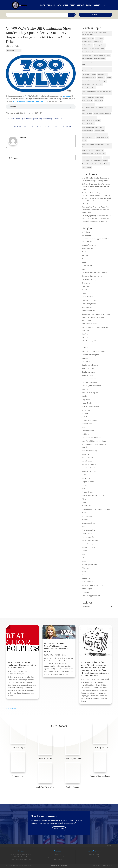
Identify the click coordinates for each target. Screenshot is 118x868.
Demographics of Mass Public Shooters (92, 84)
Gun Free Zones (87, 375)
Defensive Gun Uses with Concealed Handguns (94, 81)
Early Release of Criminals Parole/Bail (95, 327)
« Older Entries (11, 708)
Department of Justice (90, 324)
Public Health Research (88, 150)
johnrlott (13, 671)
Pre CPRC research (87, 42)
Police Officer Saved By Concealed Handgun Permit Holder (96, 146)
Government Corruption (90, 355)
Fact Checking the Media (89, 88)
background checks (89, 248)
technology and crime (89, 564)
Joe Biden (85, 417)
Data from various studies (89, 78)
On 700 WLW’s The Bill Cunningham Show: (39, 28)
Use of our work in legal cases (92, 585)
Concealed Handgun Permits (92, 276)
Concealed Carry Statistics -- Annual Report (93, 48)
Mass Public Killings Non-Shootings (91, 120)
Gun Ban (85, 358)
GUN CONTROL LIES (88, 101)
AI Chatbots (86, 232)
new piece (66, 96)
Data (59, 5)
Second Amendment (89, 530)
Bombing (85, 255)
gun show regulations (89, 382)
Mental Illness (103, 134)
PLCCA (84, 485)
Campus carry (87, 266)
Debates (109, 78)
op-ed (84, 475)
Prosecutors (86, 502)
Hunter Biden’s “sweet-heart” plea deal (28, 101)
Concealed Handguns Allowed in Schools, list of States (96, 55)
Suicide (84, 551)
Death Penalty (101, 78)
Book (84, 259)
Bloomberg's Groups (100, 45)
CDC (83, 269)
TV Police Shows (87, 582)
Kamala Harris (87, 424)
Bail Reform (86, 252)
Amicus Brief (86, 235)
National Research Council (91, 471)
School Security (98, 157)
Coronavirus (86, 283)
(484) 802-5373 (58, 859)
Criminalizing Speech (89, 304)
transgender (86, 578)
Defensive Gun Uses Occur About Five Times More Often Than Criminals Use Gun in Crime (95, 210)
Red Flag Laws (100, 150)
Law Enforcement (88, 431)
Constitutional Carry (102, 74)
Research (51, 5)
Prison (84, 499)
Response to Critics (89, 523)
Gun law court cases (89, 379)
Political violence (88, 492)
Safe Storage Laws (87, 157)
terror (84, 571)
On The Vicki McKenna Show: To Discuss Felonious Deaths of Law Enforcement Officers (96, 187)
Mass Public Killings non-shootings (94, 441)
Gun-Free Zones (99, 101)
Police (84, 488)
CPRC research (99, 38)
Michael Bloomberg (89, 464)
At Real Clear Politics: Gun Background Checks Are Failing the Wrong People (22, 665)
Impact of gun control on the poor (102, 114)
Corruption (86, 286)
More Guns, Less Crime (88, 137)
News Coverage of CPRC (102, 137)
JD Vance (85, 413)
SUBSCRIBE (59, 829)
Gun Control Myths (88, 372)
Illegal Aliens (86, 400)
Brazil (84, 262)
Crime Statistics (87, 297)
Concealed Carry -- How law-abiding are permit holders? (97, 52)
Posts (43, 5)
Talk (83, 558)
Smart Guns (106, 157)
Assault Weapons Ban (88, 38)
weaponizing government (91, 596)
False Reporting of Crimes (91, 341)
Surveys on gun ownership (101, 160)
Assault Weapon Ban (89, 245)
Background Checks (87, 45)
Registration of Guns (88, 154)
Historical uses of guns (90, 393)
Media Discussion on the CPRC (90, 134)
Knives (84, 427)
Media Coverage (87, 457)
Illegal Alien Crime (87, 114)
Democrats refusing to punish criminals (96, 314)
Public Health (86, 506)
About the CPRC (98, 42)
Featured (85, 348)
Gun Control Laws (88, 368)
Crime (84, 293)
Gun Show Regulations (88, 104)
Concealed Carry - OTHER (89, 74)
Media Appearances (88, 131)
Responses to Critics (100, 154)
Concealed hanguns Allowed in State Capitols (94, 59)
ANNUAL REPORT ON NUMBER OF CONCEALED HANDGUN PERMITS (95, 33)
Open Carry (86, 478)
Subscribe (98, 5)
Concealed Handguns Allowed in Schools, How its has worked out (96, 63)
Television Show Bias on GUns (95, 164)
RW (48, 655)
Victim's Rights (87, 589)
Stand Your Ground (87, 160)
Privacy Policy (64, 866)
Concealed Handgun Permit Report (94, 273)
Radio (17, 46)
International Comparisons (89, 117)
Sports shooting (87, 544)
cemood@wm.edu (94, 857)
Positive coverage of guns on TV (93, 495)
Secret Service (87, 533)
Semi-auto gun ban (88, 537)
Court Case (86, 290)
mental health (87, 461)
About (73, 5)
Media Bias (86, 454)
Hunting (85, 396)
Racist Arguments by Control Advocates (96, 509)
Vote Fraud (86, 592)
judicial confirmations (89, 420)
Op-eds (65, 5)
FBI (83, 344)
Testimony (107, 164)
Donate (89, 5)
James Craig (86, 410)
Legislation (86, 434)
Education (85, 330)
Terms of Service (55, 866)
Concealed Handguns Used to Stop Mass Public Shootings (94, 69)
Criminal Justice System (90, 300)
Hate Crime (86, 389)
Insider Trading (87, 403)
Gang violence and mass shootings (94, 351)
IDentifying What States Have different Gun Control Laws (95, 109)
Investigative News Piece (90, 406)
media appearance (11, 50)
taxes (84, 561)
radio (19, 50)
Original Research (88, 482)
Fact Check (86, 337)
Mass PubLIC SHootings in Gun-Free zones (93, 127)
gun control (86, 362)
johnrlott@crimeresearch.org (58, 857)
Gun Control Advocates (90, 365)
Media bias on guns (100, 131)
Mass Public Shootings (88, 124)
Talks (84, 164)
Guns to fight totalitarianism (92, 386)
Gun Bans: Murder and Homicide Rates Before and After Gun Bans (97, 93)
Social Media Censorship (90, 540)
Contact (81, 5)
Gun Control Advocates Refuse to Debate (93, 97)
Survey (84, 554)
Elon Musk (85, 334)
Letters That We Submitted (91, 438)
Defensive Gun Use (88, 311)
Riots (83, 527)
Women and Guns (87, 167)
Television (85, 568)
